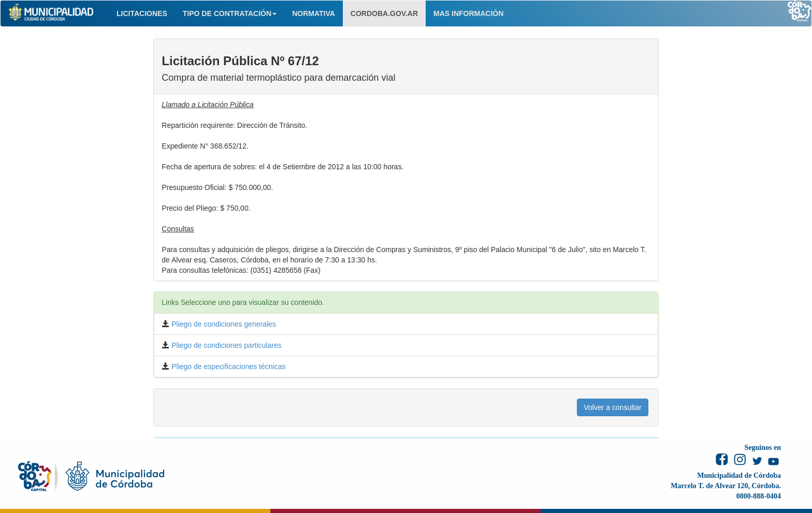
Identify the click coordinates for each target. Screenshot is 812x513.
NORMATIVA (314, 13)
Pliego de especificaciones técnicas (227, 367)
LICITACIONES (142, 13)
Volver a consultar (612, 407)
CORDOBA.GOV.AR (384, 13)
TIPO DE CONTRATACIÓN (230, 13)
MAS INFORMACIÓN (468, 13)
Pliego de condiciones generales (222, 324)
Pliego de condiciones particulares (225, 345)
